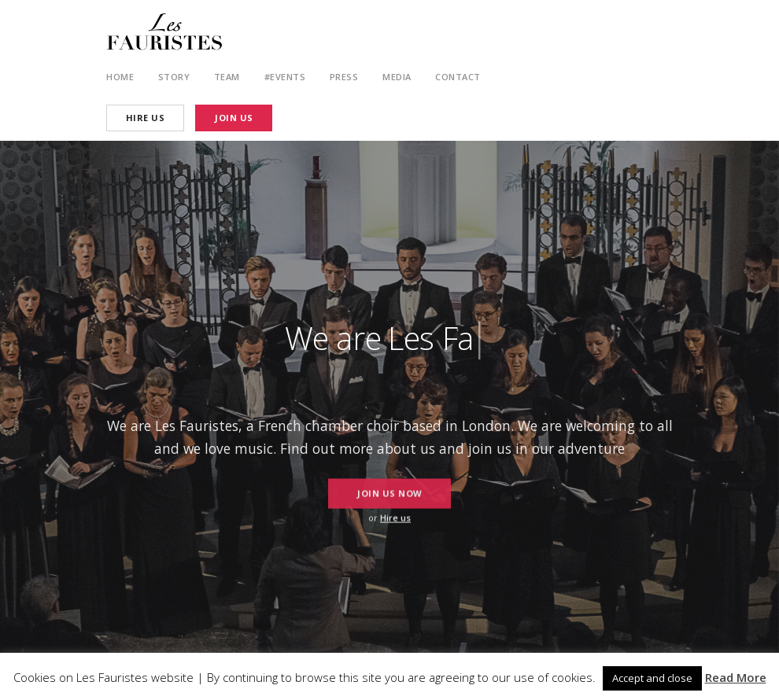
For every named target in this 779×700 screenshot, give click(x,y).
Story (174, 77)
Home (120, 77)
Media (397, 77)
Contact (458, 77)
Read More (736, 677)
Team (227, 77)
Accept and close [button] (652, 678)
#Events (285, 77)
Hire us (395, 517)
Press (344, 77)
